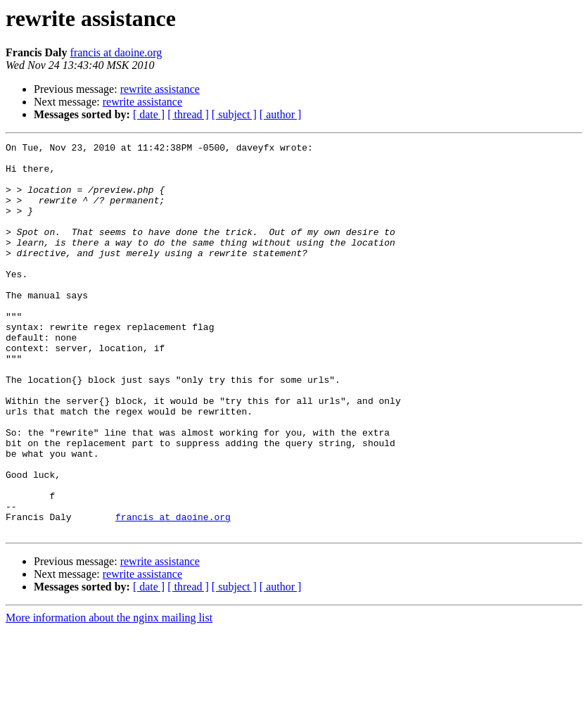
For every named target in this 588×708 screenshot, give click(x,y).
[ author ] (281, 114)
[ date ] (149, 114)
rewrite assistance (160, 89)
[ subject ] (234, 114)
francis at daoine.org (116, 52)
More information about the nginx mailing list (109, 696)
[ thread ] (188, 114)
